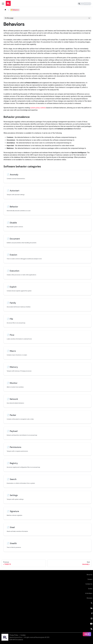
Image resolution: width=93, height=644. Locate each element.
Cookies (23, 635)
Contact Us (89, 584)
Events (90, 589)
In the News (89, 593)
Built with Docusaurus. (16, 640)
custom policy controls (38, 108)
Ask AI (87, 634)
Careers (90, 579)
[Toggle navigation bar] (3, 4)
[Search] (84, 4)
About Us (89, 575)
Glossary (89, 598)
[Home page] (5, 10)
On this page (9, 18)
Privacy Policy (14, 635)
